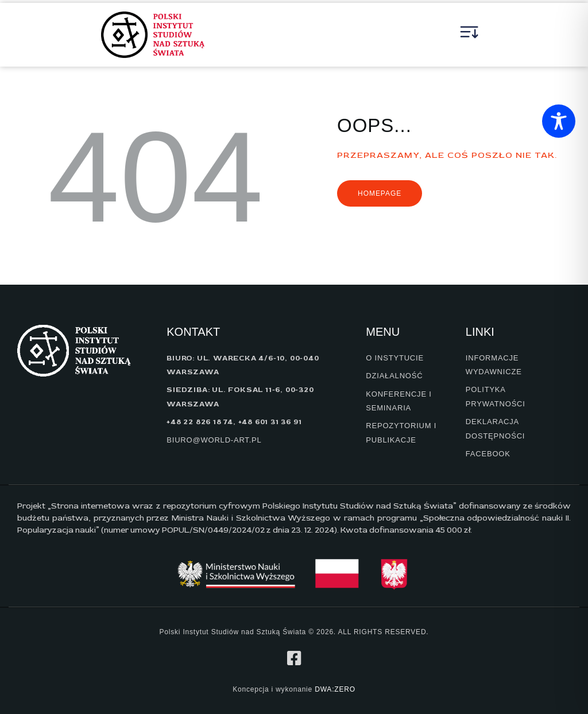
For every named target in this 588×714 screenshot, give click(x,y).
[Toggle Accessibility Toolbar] (559, 121)
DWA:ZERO (335, 689)
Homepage (380, 193)
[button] (470, 35)
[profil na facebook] (294, 658)
